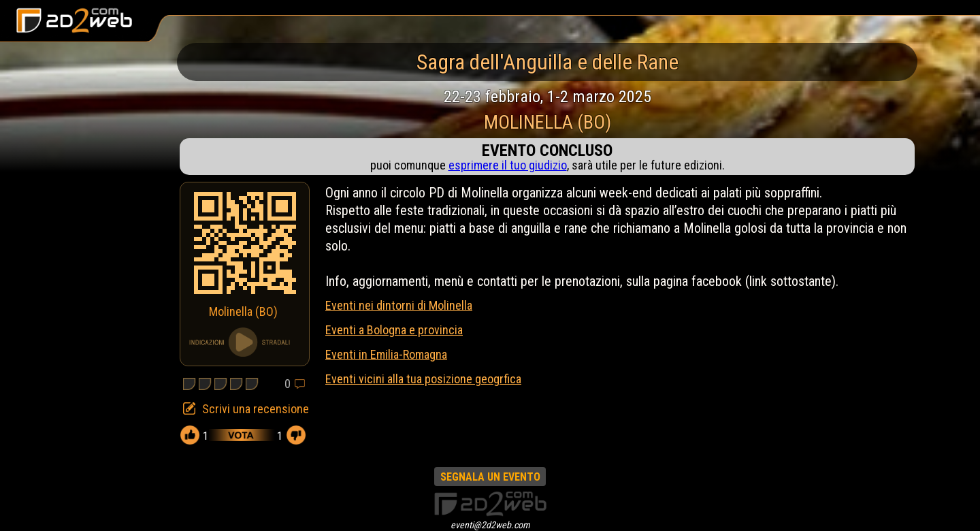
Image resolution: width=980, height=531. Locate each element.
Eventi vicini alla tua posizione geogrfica (423, 379)
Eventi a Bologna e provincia (394, 330)
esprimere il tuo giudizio (508, 165)
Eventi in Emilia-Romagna (386, 354)
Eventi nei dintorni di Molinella (399, 305)
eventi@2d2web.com (490, 525)
